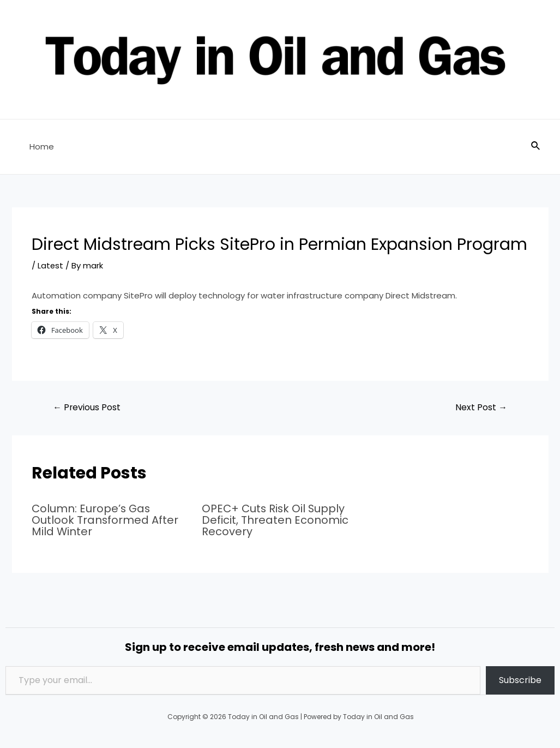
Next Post (481, 407)
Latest (51, 265)
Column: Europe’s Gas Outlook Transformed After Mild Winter (105, 520)
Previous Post (87, 407)
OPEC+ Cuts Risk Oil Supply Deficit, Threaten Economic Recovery (275, 520)
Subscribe (520, 679)
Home (40, 146)
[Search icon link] (536, 147)
